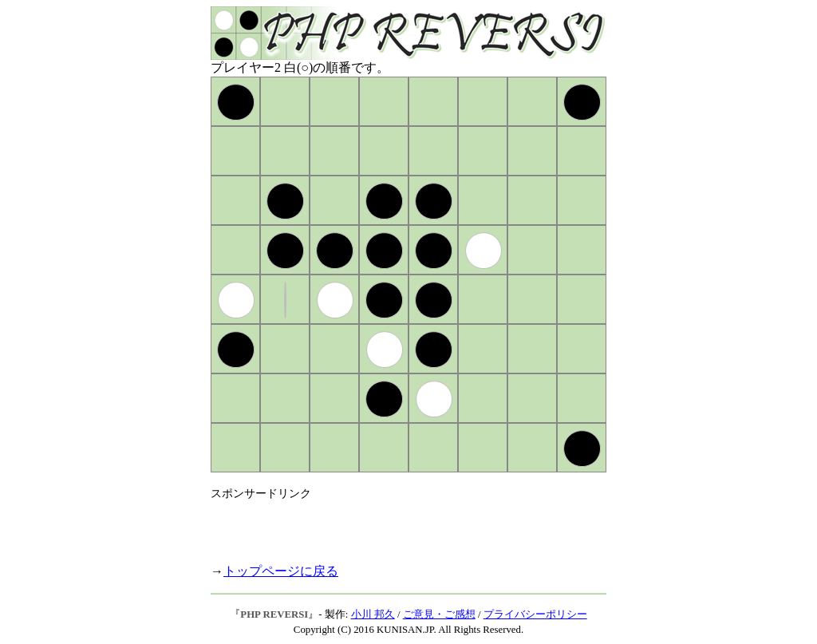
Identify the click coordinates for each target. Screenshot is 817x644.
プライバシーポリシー (535, 614)
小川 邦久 (373, 614)
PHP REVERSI (274, 614)
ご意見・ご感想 (439, 614)
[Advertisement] (397, 525)
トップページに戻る (281, 571)
